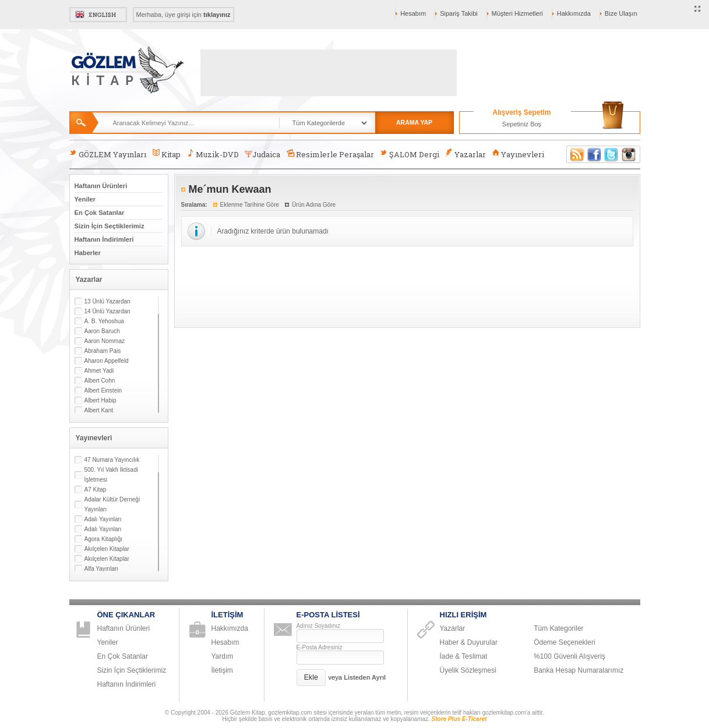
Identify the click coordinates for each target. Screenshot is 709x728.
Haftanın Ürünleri (101, 186)
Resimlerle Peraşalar (330, 154)
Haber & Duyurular (469, 642)
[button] (311, 678)
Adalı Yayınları (103, 519)
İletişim (222, 670)
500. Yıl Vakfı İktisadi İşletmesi (111, 475)
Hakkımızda (574, 13)
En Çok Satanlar (100, 213)
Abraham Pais (103, 351)
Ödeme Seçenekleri (564, 642)
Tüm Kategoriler (558, 628)
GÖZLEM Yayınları (108, 154)
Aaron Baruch (102, 331)
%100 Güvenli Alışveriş (569, 656)
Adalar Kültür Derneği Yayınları (112, 504)
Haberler (88, 253)
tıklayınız (217, 15)
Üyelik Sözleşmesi (468, 670)
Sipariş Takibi (459, 13)
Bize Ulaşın (621, 13)
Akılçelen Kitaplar (107, 549)
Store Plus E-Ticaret (459, 719)
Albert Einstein (103, 390)
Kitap (166, 154)
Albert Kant (99, 410)
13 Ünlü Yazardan (107, 301)
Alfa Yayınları (102, 569)
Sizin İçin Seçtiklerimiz (110, 226)
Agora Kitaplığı (104, 539)
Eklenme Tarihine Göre (250, 205)
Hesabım (413, 13)
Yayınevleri (518, 154)
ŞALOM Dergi (410, 154)
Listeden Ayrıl (365, 677)
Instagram (629, 154)
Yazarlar (465, 154)
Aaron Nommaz (105, 341)
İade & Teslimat (464, 656)
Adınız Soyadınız (319, 626)
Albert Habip (100, 400)
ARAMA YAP (414, 122)
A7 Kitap (96, 490)
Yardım (223, 656)
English (98, 15)
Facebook (594, 154)
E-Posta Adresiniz (320, 647)
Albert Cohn (100, 381)
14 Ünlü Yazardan (107, 311)
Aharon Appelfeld (107, 361)
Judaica (262, 154)
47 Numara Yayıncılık (112, 460)
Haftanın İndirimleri (104, 239)
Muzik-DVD (213, 154)
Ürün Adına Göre (314, 205)
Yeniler (85, 199)
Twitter (612, 154)
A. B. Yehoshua (104, 321)
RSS (575, 154)
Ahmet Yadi (99, 371)
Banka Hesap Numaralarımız (579, 670)
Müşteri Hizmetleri (517, 13)
